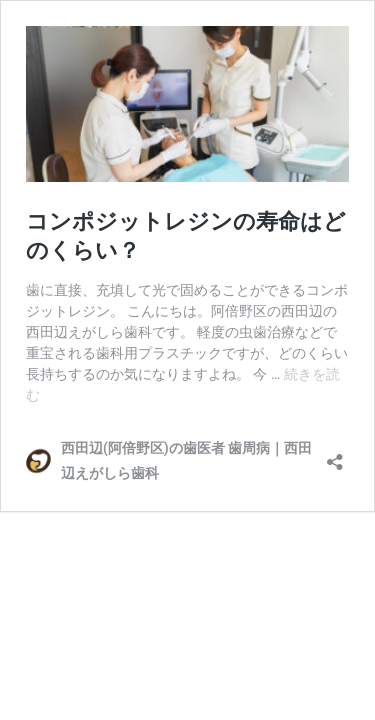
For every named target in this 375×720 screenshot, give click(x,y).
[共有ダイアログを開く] (335, 455)
